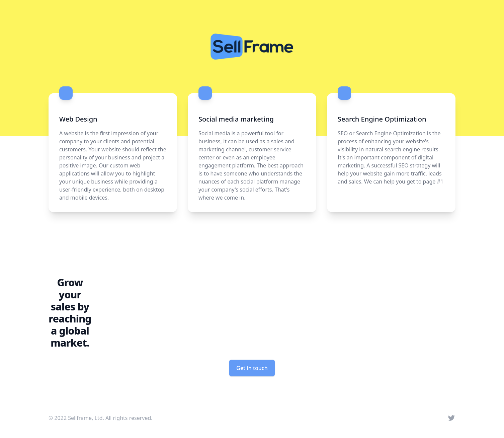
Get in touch (252, 368)
